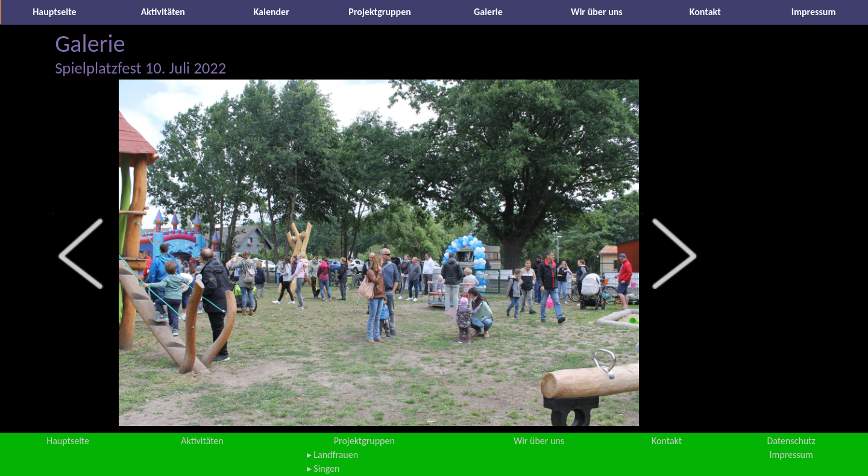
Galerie (488, 12)
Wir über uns (597, 12)
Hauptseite (54, 12)
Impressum (814, 12)
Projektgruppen (380, 12)
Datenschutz (791, 441)
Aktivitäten (163, 12)
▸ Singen (323, 468)
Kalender (272, 12)
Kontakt (705, 12)
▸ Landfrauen (332, 455)
